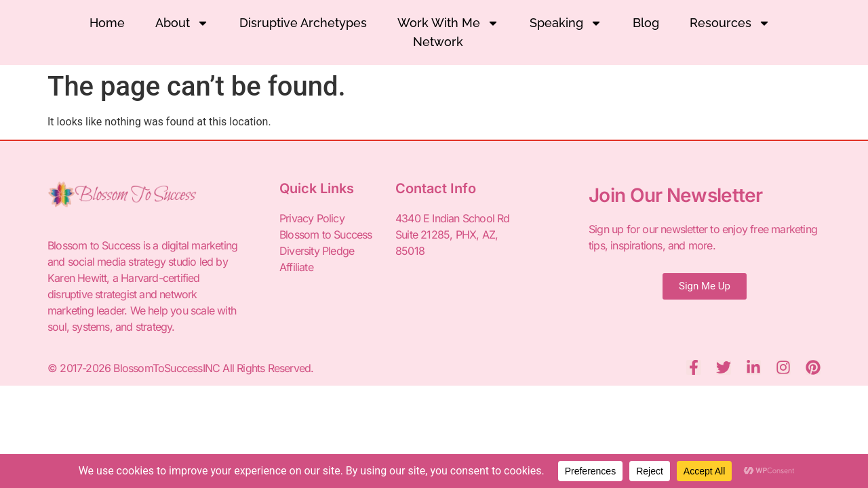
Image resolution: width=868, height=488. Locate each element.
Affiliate (296, 267)
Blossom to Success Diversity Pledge (326, 243)
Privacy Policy (312, 218)
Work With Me (448, 23)
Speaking (566, 23)
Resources (730, 23)
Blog (646, 23)
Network (438, 42)
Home (107, 23)
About (182, 23)
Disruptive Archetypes (303, 23)
